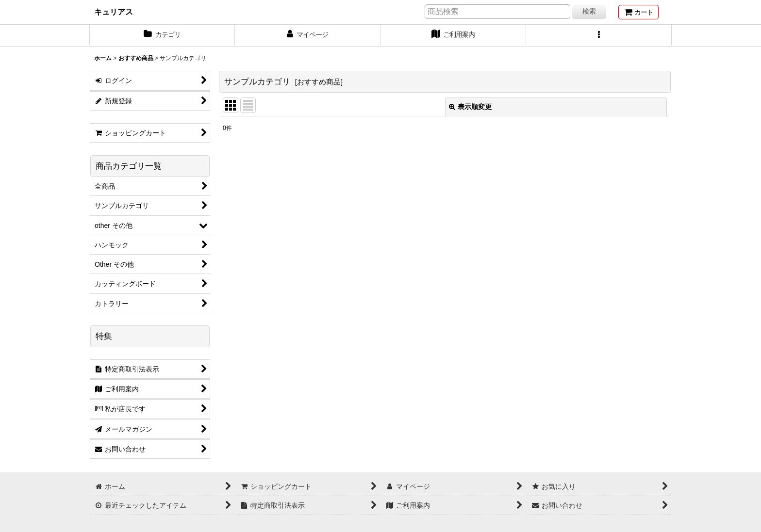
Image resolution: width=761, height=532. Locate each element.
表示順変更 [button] (470, 107)
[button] (599, 35)
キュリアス (114, 12)
